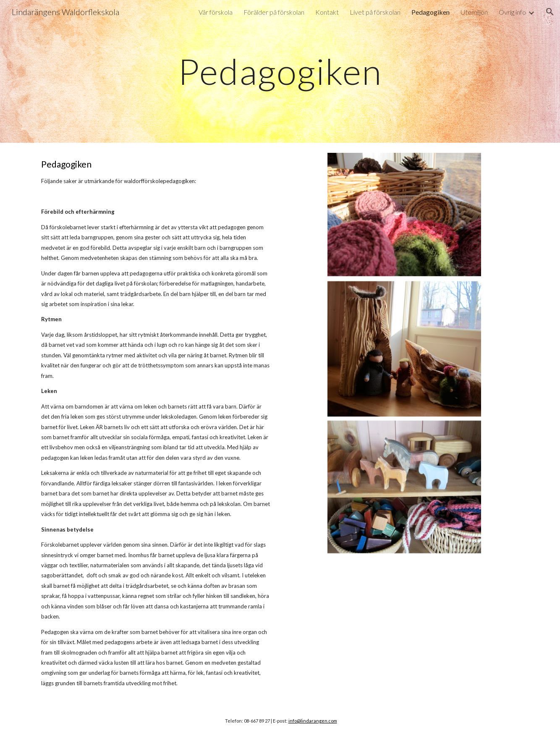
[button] (550, 12)
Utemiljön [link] (474, 12)
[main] (280, 71)
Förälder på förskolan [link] (274, 12)
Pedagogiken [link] (430, 12)
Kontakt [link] (327, 12)
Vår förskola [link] (216, 12)
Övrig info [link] (512, 12)
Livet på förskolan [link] (375, 12)
